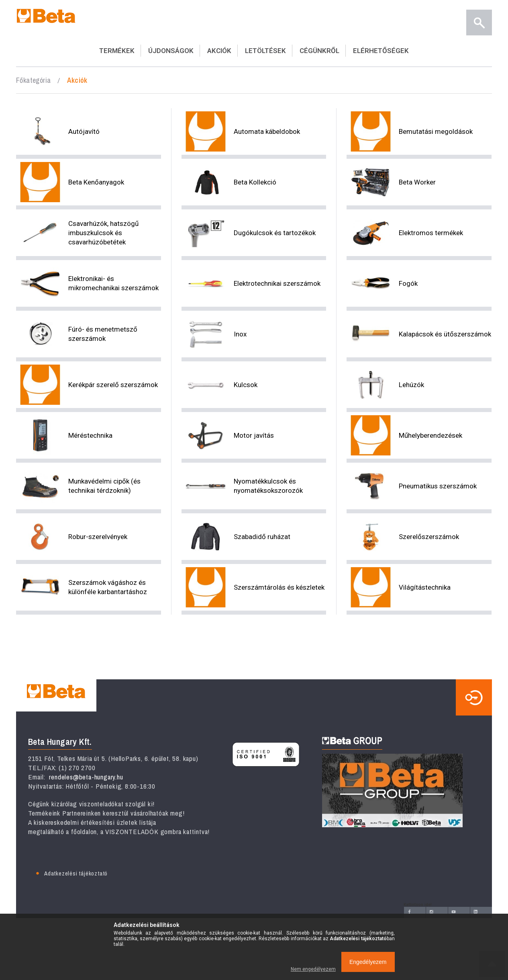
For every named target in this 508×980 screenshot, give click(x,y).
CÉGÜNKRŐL (319, 51)
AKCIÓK (219, 51)
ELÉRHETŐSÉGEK (381, 51)
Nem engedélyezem (313, 969)
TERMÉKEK (117, 51)
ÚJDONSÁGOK (171, 51)
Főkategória (33, 80)
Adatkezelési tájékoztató (76, 873)
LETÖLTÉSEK (265, 51)
